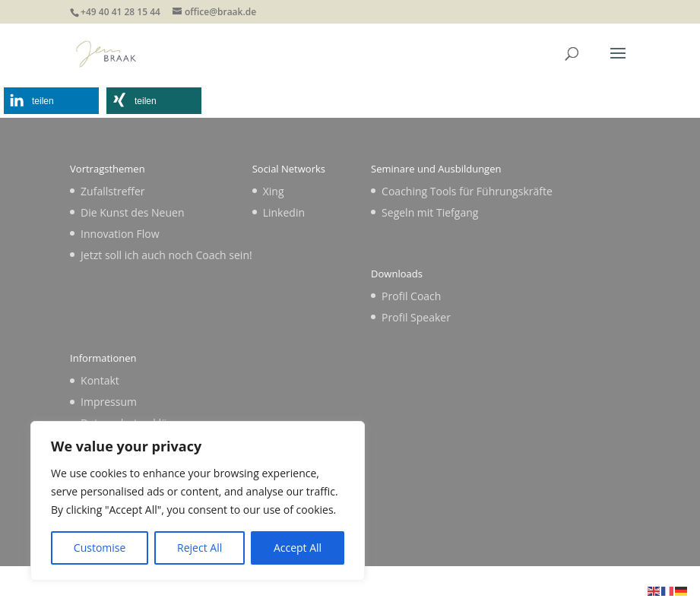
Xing (274, 191)
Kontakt (100, 380)
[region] (198, 501)
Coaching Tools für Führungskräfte (467, 191)
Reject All (200, 548)
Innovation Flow (120, 234)
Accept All (298, 548)
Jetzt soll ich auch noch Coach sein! (166, 255)
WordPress (460, 590)
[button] (51, 101)
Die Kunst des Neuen (132, 212)
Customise (100, 548)
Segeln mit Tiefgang (430, 212)
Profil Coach (411, 296)
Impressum (109, 402)
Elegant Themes (317, 590)
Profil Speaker (416, 317)
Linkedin (284, 212)
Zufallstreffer (112, 191)
